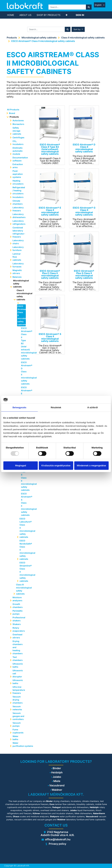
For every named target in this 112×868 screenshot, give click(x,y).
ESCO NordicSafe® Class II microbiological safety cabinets (24, 550)
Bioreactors (18, 124)
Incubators (18, 197)
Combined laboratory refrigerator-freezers (19, 232)
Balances (17, 277)
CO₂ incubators (18, 143)
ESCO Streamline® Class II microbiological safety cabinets (24, 572)
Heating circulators (18, 182)
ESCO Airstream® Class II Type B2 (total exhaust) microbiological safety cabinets (24, 343)
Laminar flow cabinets (17, 257)
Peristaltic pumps (18, 612)
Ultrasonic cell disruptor (18, 673)
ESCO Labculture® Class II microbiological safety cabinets (24, 528)
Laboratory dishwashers (19, 216)
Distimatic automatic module (18, 151)
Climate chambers (18, 202)
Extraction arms (18, 166)
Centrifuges (18, 137)
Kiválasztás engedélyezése (56, 466)
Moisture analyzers (18, 599)
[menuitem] (11, 15)
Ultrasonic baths (18, 665)
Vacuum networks (17, 708)
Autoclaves (18, 120)
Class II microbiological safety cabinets (83, 38)
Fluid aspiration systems (18, 174)
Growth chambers (18, 606)
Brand (12, 113)
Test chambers (18, 659)
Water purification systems (19, 744)
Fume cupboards (18, 731)
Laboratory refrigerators (19, 222)
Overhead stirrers (17, 636)
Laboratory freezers (18, 209)
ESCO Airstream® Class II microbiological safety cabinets (43, 41)
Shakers (17, 624)
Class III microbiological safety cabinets (22, 589)
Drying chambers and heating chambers (18, 647)
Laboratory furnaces (18, 265)
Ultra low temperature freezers (19, 690)
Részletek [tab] (56, 407)
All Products (13, 110)
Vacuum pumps (17, 724)
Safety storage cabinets (17, 131)
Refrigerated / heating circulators (19, 190)
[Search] (89, 7)
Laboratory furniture (18, 249)
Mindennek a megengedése (91, 466)
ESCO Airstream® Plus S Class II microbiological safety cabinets (24, 478)
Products (12, 38)
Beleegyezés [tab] (19, 407)
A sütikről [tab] (93, 407)
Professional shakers (19, 619)
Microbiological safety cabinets (39, 38)
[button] (67, 15)
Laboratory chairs (18, 242)
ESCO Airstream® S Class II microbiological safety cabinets (24, 504)
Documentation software (19, 159)
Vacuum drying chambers (18, 700)
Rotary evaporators (19, 629)
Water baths (15, 738)
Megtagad (21, 466)
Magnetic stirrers (17, 272)
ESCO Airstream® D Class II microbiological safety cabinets (24, 373)
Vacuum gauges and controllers (18, 716)
